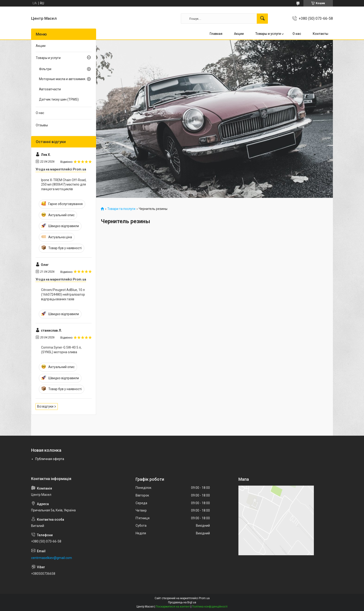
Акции (239, 34)
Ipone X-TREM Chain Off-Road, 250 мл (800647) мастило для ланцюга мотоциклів (64, 185)
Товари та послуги (121, 209)
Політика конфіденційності (210, 607)
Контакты (320, 34)
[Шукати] (262, 19)
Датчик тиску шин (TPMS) (59, 99)
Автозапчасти (50, 89)
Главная (216, 34)
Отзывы (42, 125)
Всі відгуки (45, 406)
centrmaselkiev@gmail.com (52, 558)
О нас (297, 34)
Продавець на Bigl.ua (182, 602)
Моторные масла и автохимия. (62, 79)
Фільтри (45, 69)
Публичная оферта (50, 459)
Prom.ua (204, 598)
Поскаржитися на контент (173, 607)
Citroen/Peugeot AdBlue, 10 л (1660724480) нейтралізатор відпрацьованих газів (63, 294)
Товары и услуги (268, 34)
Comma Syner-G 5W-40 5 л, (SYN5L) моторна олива (61, 350)
